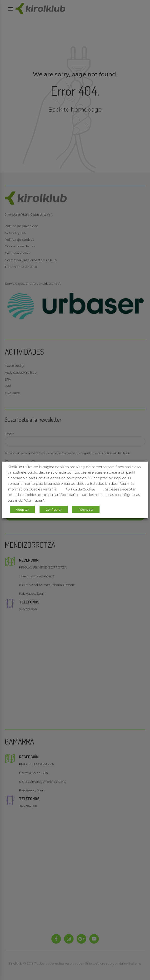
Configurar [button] (54, 510)
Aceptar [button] (22, 510)
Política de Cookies (80, 489)
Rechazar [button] (86, 510)
